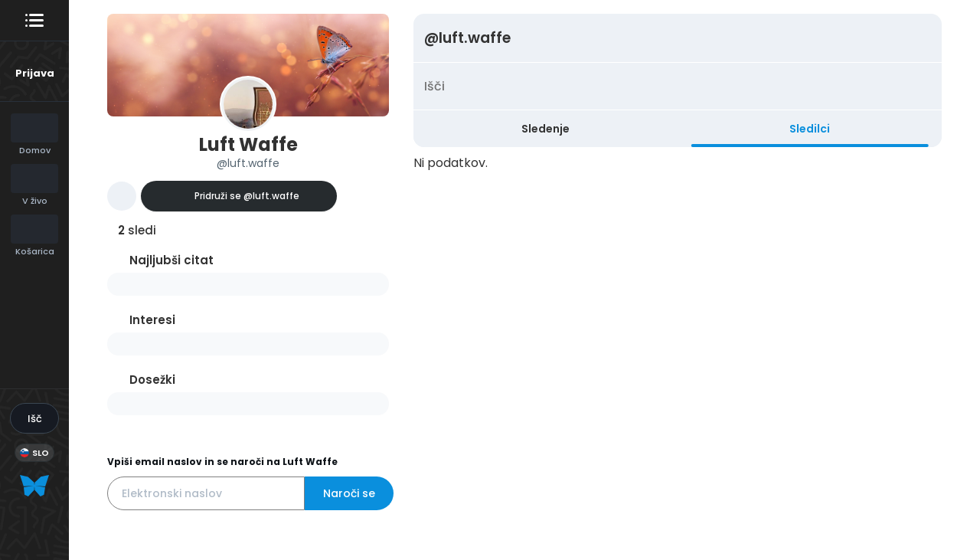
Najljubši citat (171, 260)
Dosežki (152, 380)
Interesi (152, 320)
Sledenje (546, 129)
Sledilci (810, 129)
